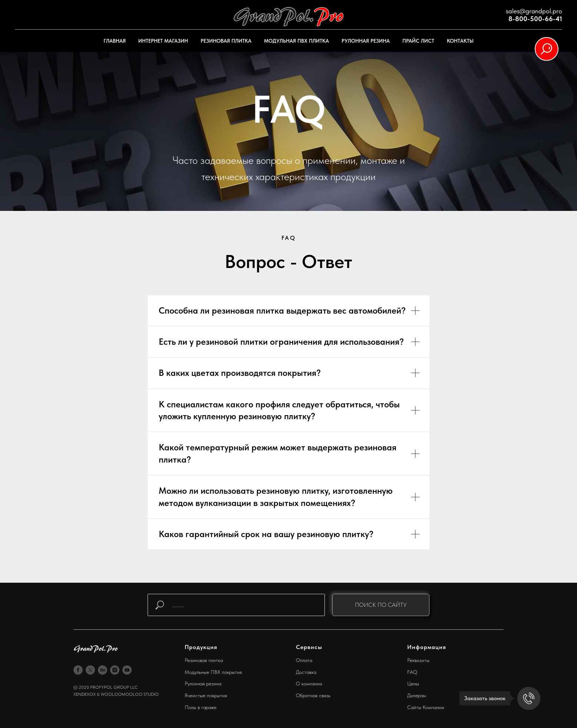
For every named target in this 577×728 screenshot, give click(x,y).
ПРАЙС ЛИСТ (418, 41)
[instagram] (115, 670)
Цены (413, 684)
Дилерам (417, 695)
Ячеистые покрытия (206, 695)
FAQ (412, 672)
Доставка (306, 672)
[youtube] (127, 670)
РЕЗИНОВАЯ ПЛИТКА (226, 41)
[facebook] (78, 670)
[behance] (103, 670)
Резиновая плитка (204, 660)
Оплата (304, 660)
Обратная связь (313, 695)
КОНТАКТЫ (460, 41)
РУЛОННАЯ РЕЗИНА (366, 41)
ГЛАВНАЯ (115, 41)
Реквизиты (418, 660)
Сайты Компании (426, 707)
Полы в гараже (201, 707)
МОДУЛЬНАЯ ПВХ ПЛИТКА (296, 41)
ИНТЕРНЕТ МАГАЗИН (163, 41)
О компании (309, 684)
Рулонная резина (203, 684)
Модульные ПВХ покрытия (213, 672)
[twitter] (90, 670)
